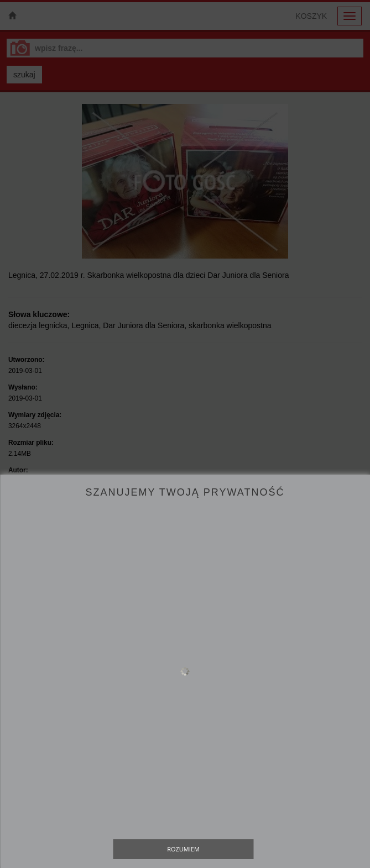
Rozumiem (183, 849)
